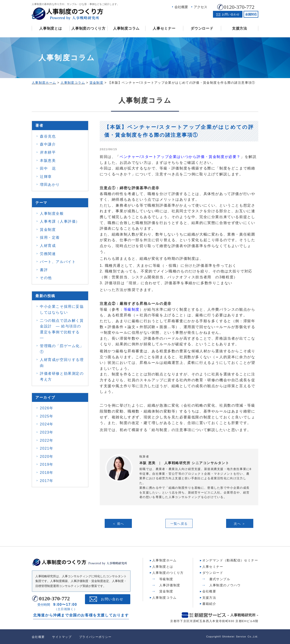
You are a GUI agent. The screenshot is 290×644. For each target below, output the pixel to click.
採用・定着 (50, 237)
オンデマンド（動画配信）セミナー (230, 560)
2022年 (47, 440)
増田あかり (50, 185)
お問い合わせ (112, 599)
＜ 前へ (118, 524)
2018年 (47, 473)
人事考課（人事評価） (60, 221)
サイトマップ (62, 637)
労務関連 (48, 254)
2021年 (47, 448)
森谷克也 (48, 136)
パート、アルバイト (58, 262)
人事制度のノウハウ (225, 585)
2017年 (47, 481)
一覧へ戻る (179, 524)
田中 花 (48, 168)
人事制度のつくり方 (88, 28)
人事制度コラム (126, 28)
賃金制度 (48, 230)
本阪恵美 (48, 161)
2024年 (47, 424)
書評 (44, 270)
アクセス (201, 7)
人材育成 (48, 246)
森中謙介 (48, 144)
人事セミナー (164, 28)
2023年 (47, 432)
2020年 (47, 457)
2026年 (47, 408)
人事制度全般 (52, 213)
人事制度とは (51, 28)
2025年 (47, 416)
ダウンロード (202, 28)
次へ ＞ (240, 524)
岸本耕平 (48, 152)
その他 (46, 278)
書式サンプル (220, 579)
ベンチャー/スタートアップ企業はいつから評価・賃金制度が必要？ (180, 157)
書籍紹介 (209, 603)
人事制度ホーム (164, 560)
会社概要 (181, 7)
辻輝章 (46, 177)
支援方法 (240, 28)
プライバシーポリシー (95, 637)
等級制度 (132, 309)
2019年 (47, 464)
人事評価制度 (170, 585)
